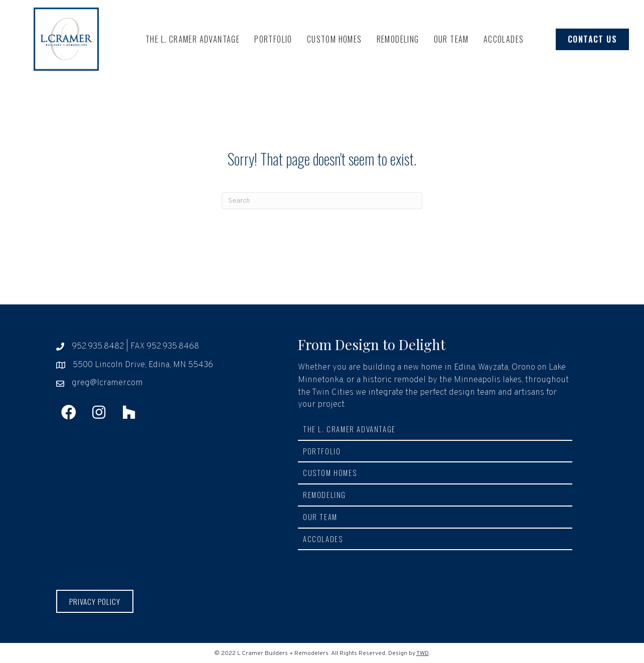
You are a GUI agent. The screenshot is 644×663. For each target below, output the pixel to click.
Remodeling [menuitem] (398, 39)
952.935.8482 (98, 347)
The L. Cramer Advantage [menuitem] (193, 39)
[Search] (322, 201)
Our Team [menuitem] (451, 39)
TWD (423, 653)
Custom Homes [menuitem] (335, 39)
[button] (69, 412)
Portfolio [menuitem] (273, 39)
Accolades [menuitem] (504, 39)
